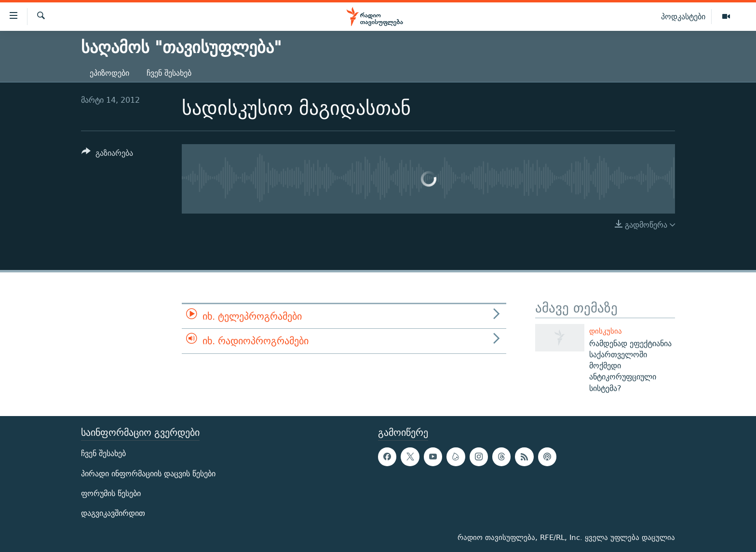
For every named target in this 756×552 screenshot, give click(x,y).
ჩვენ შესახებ (169, 73)
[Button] (107, 155)
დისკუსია (606, 331)
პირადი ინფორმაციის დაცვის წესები (148, 474)
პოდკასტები (683, 16)
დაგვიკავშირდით (113, 513)
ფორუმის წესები (111, 493)
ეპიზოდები (109, 73)
